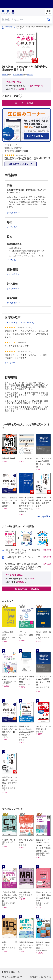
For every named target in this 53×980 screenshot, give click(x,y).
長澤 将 (5, 75)
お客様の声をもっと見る (19, 164)
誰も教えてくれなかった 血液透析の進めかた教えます (23, 551)
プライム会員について (12, 977)
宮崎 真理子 (18, 75)
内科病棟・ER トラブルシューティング (24, 558)
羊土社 (30, 75)
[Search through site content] (23, 20)
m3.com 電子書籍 (7, 28)
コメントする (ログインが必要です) (20, 322)
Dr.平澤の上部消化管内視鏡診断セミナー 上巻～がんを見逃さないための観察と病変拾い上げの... (23, 567)
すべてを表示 (10, 363)
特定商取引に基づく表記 (40, 977)
